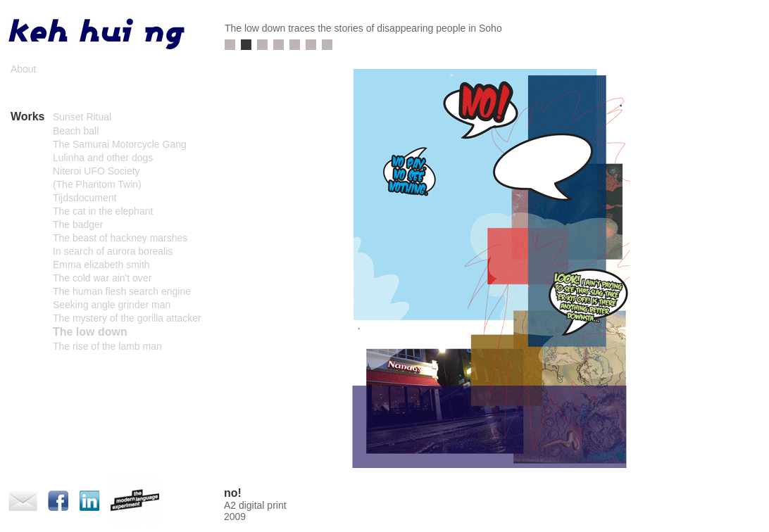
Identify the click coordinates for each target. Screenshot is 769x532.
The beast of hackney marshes (120, 238)
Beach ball (76, 131)
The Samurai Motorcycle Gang (120, 144)
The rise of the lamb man (107, 346)
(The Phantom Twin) (97, 184)
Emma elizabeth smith (101, 265)
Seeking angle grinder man (112, 305)
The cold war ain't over (102, 278)
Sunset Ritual (82, 117)
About (24, 69)
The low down (90, 332)
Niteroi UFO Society (96, 171)
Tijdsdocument (85, 198)
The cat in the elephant (103, 211)
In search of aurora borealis (113, 251)
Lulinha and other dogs (103, 158)
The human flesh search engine (122, 291)
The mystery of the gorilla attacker (127, 318)
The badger (78, 224)
